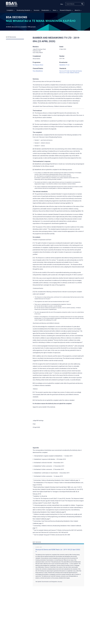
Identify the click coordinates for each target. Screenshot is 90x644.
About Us (78, 10)
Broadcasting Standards (24, 10)
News (55, 10)
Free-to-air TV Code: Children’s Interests (69, 73)
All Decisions (11, 37)
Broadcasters (46, 10)
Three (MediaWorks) (38, 71)
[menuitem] (10, 10)
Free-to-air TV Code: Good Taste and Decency (71, 71)
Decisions (37, 10)
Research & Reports (66, 10)
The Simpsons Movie (38, 65)
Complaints (11, 10)
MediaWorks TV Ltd (64, 65)
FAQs (62, 4)
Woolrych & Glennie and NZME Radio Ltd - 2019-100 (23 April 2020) (58, 550)
